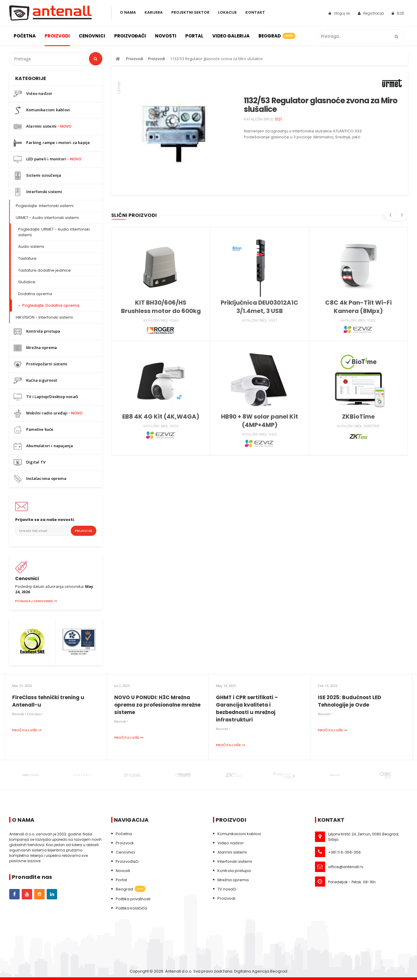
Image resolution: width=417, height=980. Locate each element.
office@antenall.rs (346, 867)
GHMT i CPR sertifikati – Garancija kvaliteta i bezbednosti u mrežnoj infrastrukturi (247, 709)
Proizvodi (57, 36)
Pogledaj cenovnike (36, 601)
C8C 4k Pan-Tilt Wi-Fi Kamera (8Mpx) (358, 307)
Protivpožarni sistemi (40, 364)
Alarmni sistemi (43, 127)
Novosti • (19, 714)
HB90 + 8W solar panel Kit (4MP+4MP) (260, 421)
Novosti (166, 36)
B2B (398, 13)
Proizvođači (130, 36)
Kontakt (255, 12)
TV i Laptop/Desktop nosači (46, 397)
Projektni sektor (190, 12)
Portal (194, 36)
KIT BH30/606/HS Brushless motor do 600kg (161, 307)
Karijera (154, 12)
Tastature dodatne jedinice (44, 270)
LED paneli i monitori (48, 159)
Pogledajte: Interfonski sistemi (45, 206)
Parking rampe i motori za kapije (52, 143)
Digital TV (30, 462)
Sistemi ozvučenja (37, 176)
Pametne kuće (33, 430)
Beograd (276, 36)
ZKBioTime (358, 417)
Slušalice (27, 282)
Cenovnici (92, 36)
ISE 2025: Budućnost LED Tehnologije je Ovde (350, 701)
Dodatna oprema (35, 294)
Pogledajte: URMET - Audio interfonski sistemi (54, 232)
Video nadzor (33, 94)
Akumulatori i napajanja (43, 446)
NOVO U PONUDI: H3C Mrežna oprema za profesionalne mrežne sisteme (157, 705)
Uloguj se (339, 13)
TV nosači (227, 889)
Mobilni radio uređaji (48, 413)
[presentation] (391, 217)
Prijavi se (84, 531)
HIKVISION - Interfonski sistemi (44, 317)
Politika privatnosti (133, 899)
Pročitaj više (27, 730)
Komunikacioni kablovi (42, 110)
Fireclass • (35, 714)
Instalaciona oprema (40, 479)
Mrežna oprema (35, 348)
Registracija (371, 13)
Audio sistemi (31, 246)
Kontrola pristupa (37, 332)
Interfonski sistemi (38, 192)
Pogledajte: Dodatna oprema (51, 305)
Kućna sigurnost (35, 381)
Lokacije (227, 12)
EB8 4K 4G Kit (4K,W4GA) (161, 417)
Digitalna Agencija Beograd (261, 971)
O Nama (128, 12)
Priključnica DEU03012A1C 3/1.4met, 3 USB (260, 307)
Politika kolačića (131, 908)
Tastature (27, 258)
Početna (25, 36)
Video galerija (231, 36)
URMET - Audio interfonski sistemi (47, 218)
